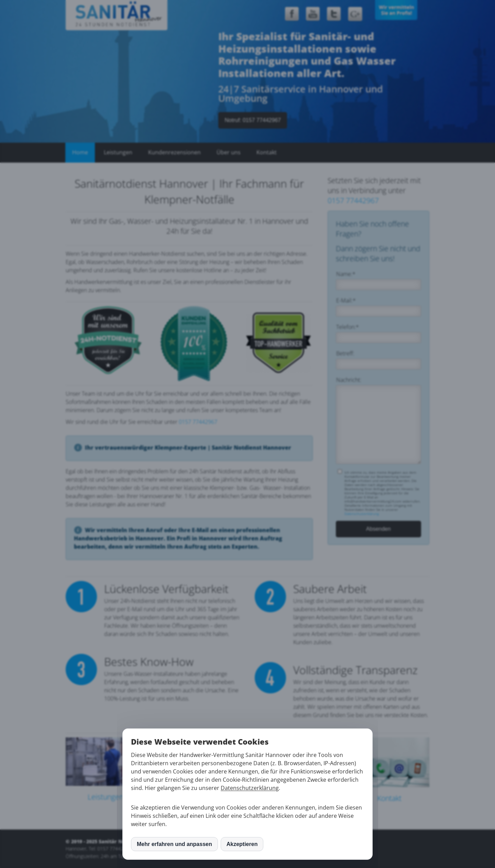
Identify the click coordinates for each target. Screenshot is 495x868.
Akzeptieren (242, 844)
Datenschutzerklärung (250, 788)
